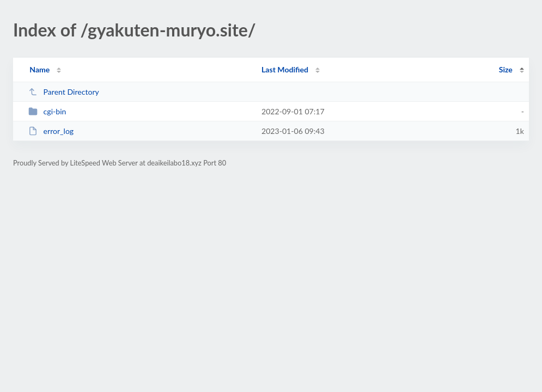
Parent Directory (64, 92)
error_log (51, 131)
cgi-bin (47, 111)
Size (506, 69)
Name (39, 69)
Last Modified (285, 69)
